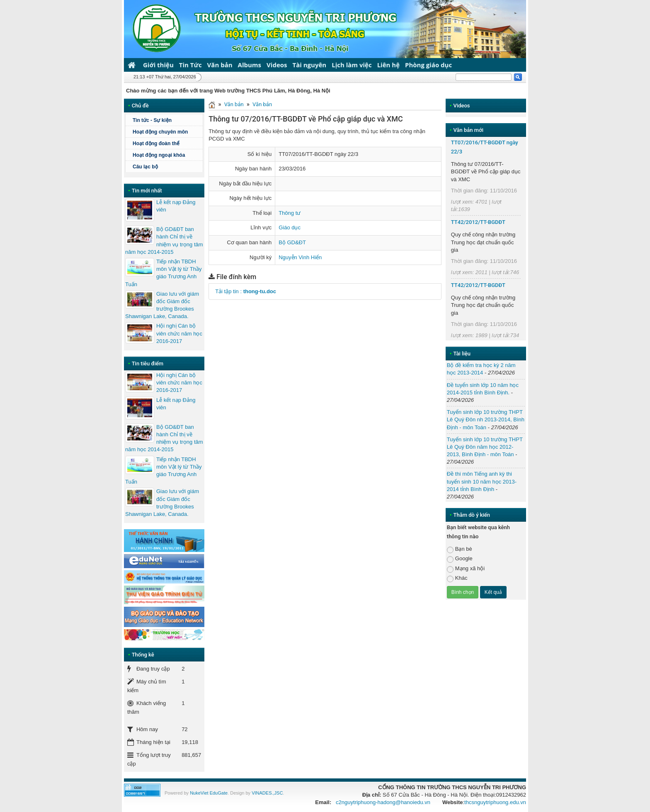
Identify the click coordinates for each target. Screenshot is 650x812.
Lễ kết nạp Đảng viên (176, 206)
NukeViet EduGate (209, 793)
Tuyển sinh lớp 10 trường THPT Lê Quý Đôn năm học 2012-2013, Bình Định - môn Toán (485, 447)
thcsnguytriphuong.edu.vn (495, 802)
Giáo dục (290, 227)
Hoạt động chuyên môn (160, 132)
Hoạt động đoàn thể (156, 143)
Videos (277, 65)
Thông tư (290, 213)
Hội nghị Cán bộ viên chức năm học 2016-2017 (179, 333)
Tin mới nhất (147, 191)
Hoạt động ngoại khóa (159, 155)
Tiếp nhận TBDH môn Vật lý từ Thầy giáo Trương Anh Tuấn (163, 273)
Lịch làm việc (352, 65)
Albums (250, 65)
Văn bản (220, 65)
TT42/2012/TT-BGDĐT (478, 222)
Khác (457, 578)
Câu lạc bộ (145, 167)
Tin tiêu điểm (148, 363)
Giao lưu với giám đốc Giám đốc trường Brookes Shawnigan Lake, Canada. (162, 305)
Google (460, 559)
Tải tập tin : (246, 291)
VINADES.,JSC (267, 793)
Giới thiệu (158, 65)
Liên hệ (388, 65)
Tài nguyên (310, 65)
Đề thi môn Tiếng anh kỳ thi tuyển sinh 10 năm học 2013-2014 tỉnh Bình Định (482, 481)
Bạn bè (460, 549)
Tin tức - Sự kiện (152, 120)
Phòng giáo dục (428, 65)
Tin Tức (190, 65)
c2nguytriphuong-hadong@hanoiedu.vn (383, 802)
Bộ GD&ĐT (292, 242)
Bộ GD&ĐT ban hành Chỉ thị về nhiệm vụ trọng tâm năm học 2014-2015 (164, 241)
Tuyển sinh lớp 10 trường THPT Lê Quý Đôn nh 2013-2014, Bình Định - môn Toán (486, 419)
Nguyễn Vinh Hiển (300, 257)
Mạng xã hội (466, 569)
